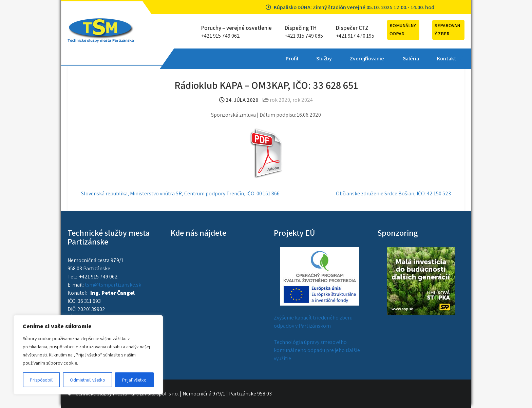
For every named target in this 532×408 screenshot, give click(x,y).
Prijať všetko (134, 380)
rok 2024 (303, 100)
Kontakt (345, 59)
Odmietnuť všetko (87, 380)
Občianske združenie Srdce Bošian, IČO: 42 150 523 (393, 193)
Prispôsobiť (41, 380)
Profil (190, 59)
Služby (222, 59)
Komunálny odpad (403, 30)
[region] (88, 355)
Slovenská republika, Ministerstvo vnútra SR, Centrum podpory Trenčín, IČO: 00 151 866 (180, 193)
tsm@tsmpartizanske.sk (113, 285)
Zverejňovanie (265, 59)
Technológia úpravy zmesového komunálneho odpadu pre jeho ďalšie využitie (317, 350)
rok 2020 (280, 100)
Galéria (309, 59)
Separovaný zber (447, 30)
